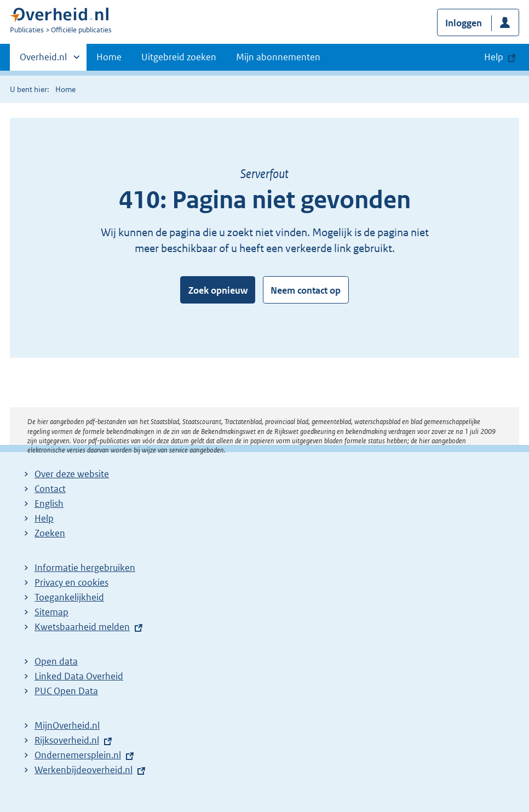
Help (44, 518)
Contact (50, 489)
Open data (56, 661)
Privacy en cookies (71, 582)
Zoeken (50, 533)
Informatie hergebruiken (85, 568)
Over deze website (72, 474)
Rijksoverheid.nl (67, 740)
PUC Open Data (66, 691)
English (49, 504)
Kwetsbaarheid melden (82, 627)
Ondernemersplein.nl (78, 755)
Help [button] (494, 57)
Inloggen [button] (464, 23)
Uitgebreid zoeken (179, 57)
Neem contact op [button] (306, 290)
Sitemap (51, 612)
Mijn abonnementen (278, 57)
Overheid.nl (43, 60)
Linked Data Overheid (79, 676)
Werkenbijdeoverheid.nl (84, 770)
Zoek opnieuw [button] (218, 290)
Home (109, 57)
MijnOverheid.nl (67, 725)
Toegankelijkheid (69, 597)
